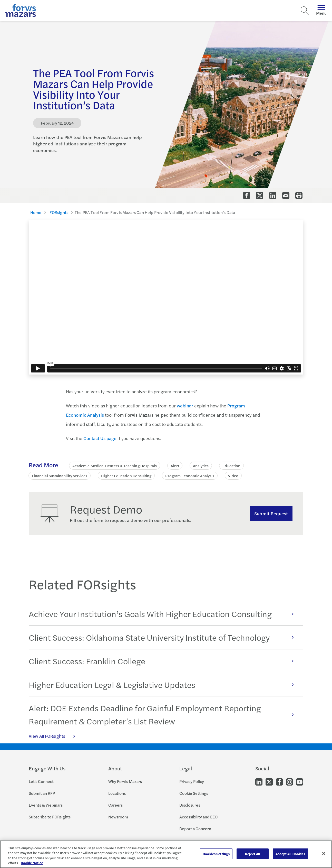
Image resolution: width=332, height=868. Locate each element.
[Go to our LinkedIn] (259, 782)
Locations (117, 793)
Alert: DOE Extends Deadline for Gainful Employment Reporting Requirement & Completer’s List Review (164, 714)
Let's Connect (41, 781)
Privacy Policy (192, 781)
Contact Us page (100, 438)
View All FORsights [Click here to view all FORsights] (55, 736)
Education (231, 466)
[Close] (324, 853)
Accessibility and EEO (198, 817)
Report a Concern (195, 829)
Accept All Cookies (290, 854)
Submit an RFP (42, 793)
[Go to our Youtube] (300, 782)
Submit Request (271, 513)
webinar (185, 405)
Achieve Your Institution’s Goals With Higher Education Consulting (164, 614)
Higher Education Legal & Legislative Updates (164, 684)
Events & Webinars (46, 805)
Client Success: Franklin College (164, 661)
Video (233, 476)
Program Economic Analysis (190, 476)
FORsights (59, 212)
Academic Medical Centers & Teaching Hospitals (115, 466)
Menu (321, 10)
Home (36, 212)
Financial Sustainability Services (60, 476)
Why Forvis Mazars (125, 781)
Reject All (253, 854)
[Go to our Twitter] (269, 782)
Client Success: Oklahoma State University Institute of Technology (164, 637)
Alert (175, 466)
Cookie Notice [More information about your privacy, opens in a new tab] (32, 863)
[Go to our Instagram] (290, 782)
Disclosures (190, 805)
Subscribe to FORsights (50, 817)
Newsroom (118, 817)
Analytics (201, 466)
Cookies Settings (216, 854)
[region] (166, 854)
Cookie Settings (194, 793)
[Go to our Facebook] (279, 782)
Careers (115, 805)
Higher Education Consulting (126, 476)
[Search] (305, 11)
